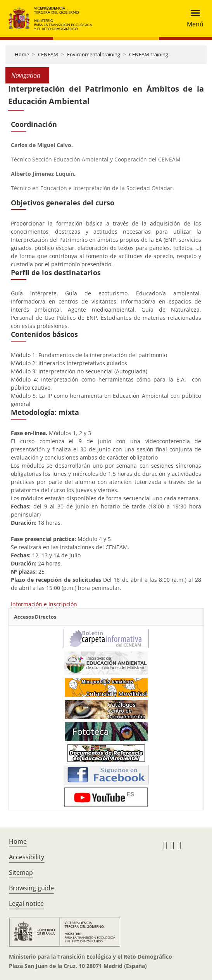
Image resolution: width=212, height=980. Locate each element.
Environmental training (94, 54)
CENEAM (48, 54)
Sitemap (21, 872)
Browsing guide (31, 888)
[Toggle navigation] (193, 18)
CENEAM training (149, 54)
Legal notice (26, 904)
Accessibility (27, 857)
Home (22, 54)
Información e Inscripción (44, 604)
